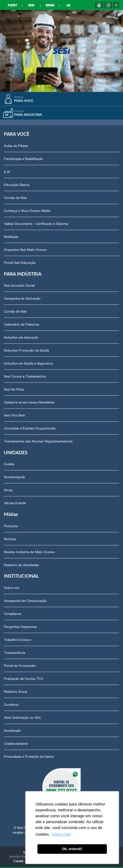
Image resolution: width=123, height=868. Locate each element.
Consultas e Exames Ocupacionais (30, 428)
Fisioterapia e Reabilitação (23, 159)
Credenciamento (16, 743)
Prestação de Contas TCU (24, 678)
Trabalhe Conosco (18, 639)
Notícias (10, 539)
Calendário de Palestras (22, 324)
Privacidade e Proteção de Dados (29, 756)
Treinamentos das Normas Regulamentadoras (38, 441)
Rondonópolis (14, 477)
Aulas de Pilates (16, 146)
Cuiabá (9, 464)
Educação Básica (17, 184)
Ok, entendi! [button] (72, 849)
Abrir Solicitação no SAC (22, 717)
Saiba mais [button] (61, 834)
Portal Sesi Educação (20, 262)
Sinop (8, 490)
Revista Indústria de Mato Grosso (29, 552)
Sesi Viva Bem (14, 415)
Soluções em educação (21, 337)
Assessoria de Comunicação (25, 600)
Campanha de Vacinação (22, 298)
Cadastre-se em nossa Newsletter (29, 402)
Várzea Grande (15, 503)
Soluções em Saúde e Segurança (28, 363)
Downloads (12, 730)
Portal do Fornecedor (20, 665)
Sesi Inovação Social (19, 285)
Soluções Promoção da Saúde (26, 350)
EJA (7, 171)
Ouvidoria (11, 704)
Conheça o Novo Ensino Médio (27, 210)
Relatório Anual (16, 691)
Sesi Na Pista (14, 389)
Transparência (15, 652)
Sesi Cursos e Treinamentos (25, 376)
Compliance (13, 613)
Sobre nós (12, 587)
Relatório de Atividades (21, 565)
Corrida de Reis (15, 197)
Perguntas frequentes (20, 626)
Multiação (11, 236)
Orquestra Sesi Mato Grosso (25, 249)
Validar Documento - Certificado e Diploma (36, 223)
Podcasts (11, 526)
